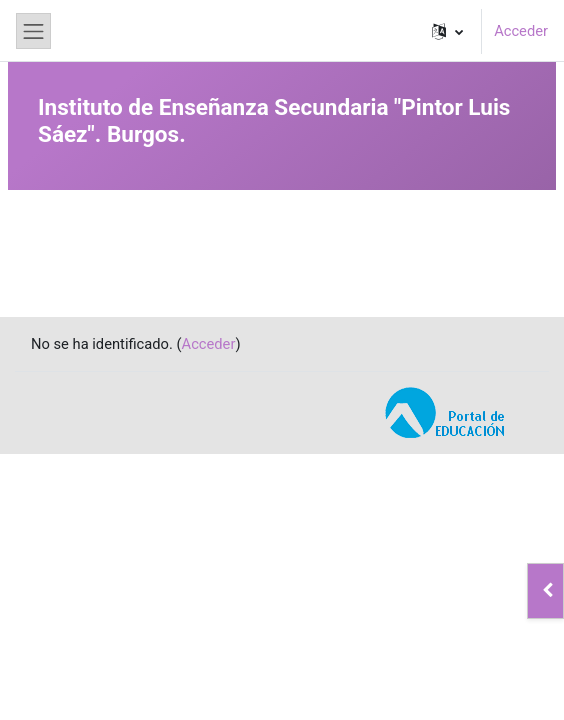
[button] (447, 31)
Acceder (521, 31)
